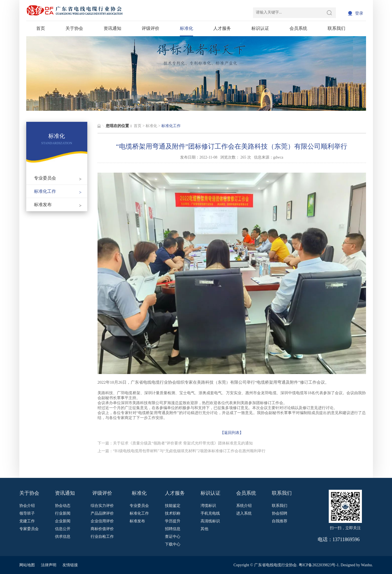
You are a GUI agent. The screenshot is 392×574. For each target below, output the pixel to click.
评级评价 (151, 28)
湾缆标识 (208, 506)
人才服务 (222, 28)
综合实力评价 (102, 506)
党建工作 (27, 521)
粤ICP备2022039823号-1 (319, 565)
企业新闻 (63, 521)
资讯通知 (112, 28)
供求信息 (63, 537)
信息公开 (63, 529)
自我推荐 (280, 521)
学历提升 (173, 521)
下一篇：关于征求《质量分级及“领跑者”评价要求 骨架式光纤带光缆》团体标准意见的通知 (175, 443)
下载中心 (173, 544)
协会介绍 (27, 506)
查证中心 (173, 537)
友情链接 (70, 565)
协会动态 (63, 506)
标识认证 (260, 28)
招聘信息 (173, 529)
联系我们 (336, 28)
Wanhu (366, 565)
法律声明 (49, 565)
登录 (359, 13)
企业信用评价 (102, 521)
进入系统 (244, 513)
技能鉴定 (173, 506)
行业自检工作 (102, 537)
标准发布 (58, 205)
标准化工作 (58, 191)
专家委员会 (29, 529)
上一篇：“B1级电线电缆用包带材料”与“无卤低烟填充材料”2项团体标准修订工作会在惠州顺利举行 (181, 451)
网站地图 (27, 565)
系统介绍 (244, 506)
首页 (41, 28)
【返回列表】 (232, 433)
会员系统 (298, 28)
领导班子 (27, 513)
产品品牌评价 (102, 513)
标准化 (186, 28)
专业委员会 (58, 178)
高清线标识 (210, 521)
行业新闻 (63, 513)
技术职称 (173, 513)
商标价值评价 (102, 529)
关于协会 (74, 28)
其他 (204, 529)
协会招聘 (280, 513)
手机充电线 (210, 513)
